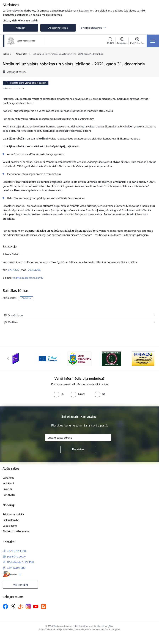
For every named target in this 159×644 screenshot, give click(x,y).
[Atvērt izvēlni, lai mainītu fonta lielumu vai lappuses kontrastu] (137, 41)
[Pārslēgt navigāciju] (153, 41)
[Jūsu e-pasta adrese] (78, 438)
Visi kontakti (20, 585)
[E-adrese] (10, 574)
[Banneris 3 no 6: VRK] (79, 358)
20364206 (34, 270)
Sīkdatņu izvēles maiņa (16, 531)
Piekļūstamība (11, 520)
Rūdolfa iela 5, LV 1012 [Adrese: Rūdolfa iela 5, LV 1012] (21, 562)
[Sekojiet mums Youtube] (36, 606)
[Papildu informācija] (20, 574)
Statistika (26, 298)
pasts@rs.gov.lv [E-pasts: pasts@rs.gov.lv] (16, 557)
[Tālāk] (151, 359)
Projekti (7, 489)
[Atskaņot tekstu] (17, 72)
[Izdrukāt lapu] (79, 315)
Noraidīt (20, 28)
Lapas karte (10, 526)
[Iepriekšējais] (8, 359)
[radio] (59, 394)
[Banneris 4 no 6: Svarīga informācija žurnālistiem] (111, 358)
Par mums (9, 495)
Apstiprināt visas (58, 28)
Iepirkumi (8, 483)
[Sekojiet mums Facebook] (5, 606)
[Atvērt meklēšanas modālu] (110, 41)
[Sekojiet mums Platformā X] (13, 606)
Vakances (8, 478)
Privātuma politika (13, 514)
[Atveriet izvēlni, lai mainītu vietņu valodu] (122, 41)
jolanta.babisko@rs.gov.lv (28, 278)
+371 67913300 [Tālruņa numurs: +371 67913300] (17, 551)
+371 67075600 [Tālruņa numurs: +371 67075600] (16, 568)
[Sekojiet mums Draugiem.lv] (21, 606)
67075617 (14, 270)
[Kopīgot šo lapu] (79, 322)
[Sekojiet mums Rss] (43, 607)
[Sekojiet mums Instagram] (28, 607)
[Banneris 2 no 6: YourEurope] (48, 358)
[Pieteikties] (78, 450)
